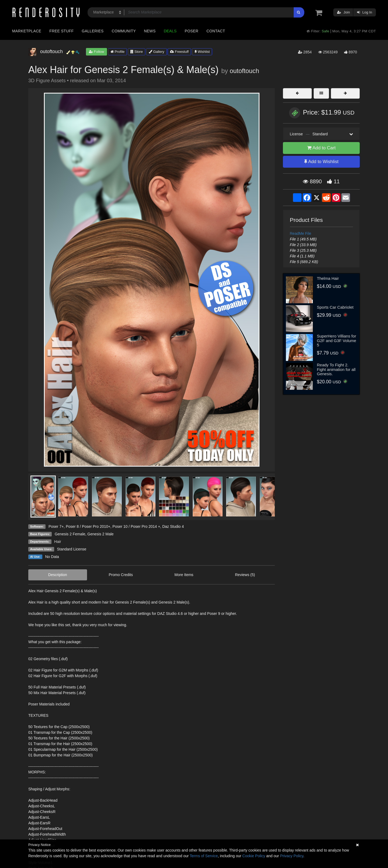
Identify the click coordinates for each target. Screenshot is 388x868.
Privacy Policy (292, 856)
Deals (170, 31)
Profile (117, 52)
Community (124, 31)
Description (58, 575)
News (150, 31)
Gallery (157, 52)
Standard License (72, 549)
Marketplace (27, 31)
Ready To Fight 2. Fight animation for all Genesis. (336, 369)
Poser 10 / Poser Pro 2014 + (136, 526)
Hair (58, 542)
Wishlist (202, 52)
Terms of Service (204, 856)
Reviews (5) (245, 575)
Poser (191, 31)
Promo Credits (121, 575)
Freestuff (179, 52)
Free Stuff (61, 31)
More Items (184, 575)
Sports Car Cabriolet (335, 307)
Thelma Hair (328, 278)
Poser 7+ (56, 526)
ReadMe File (301, 233)
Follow (96, 52)
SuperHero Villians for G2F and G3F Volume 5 (337, 340)
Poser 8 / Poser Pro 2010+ (88, 526)
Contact (216, 31)
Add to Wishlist (321, 162)
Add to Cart (321, 148)
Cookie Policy (254, 856)
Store (137, 52)
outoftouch (244, 71)
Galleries (93, 31)
